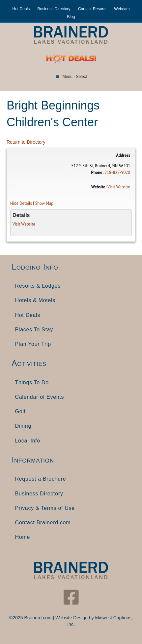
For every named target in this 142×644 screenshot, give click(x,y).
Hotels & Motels (35, 300)
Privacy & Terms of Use (45, 508)
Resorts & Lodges (38, 286)
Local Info (28, 441)
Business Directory (54, 9)
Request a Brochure (41, 479)
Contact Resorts (92, 9)
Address (123, 155)
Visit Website (119, 187)
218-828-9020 (117, 172)
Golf (20, 411)
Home (23, 537)
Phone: (97, 172)
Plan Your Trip (33, 344)
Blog (71, 17)
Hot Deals (21, 9)
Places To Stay (34, 330)
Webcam (122, 9)
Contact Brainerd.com (43, 523)
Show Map (44, 203)
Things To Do (32, 382)
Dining (23, 426)
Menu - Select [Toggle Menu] (71, 77)
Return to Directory (26, 142)
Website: (99, 187)
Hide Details (21, 203)
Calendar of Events (40, 397)
